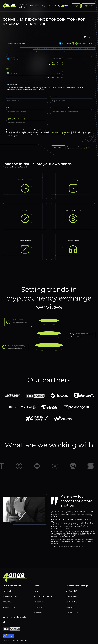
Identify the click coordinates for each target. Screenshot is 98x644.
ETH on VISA (72, 596)
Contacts (52, 6)
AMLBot (12, 134)
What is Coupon (18, 119)
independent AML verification (61, 132)
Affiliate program (11, 596)
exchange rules (75, 149)
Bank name (10, 108)
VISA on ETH (72, 607)
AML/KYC (46, 130)
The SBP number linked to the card (62, 108)
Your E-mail (9, 97)
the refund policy (85, 134)
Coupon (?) (15, 119)
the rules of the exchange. (25, 130)
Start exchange (58, 148)
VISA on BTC (72, 602)
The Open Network (53, 88)
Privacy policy (9, 607)
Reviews (34, 6)
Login (76, 6)
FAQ (43, 6)
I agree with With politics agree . (30, 130)
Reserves (39, 602)
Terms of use (9, 590)
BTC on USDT (72, 613)
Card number (55, 97)
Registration (88, 6)
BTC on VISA (72, 590)
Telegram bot (89, 37)
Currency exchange (23, 6)
